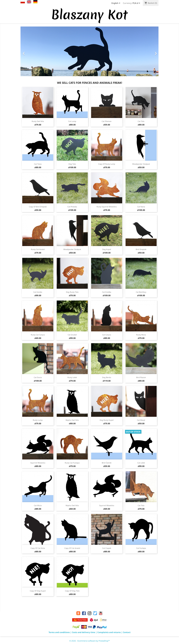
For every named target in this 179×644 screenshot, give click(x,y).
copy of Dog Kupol (38, 591)
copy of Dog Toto (72, 591)
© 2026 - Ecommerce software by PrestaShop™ (90, 641)
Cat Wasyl (141, 420)
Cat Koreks (38, 292)
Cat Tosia (38, 164)
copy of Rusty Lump (107, 164)
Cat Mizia (38, 505)
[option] (89, 51)
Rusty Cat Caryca (38, 335)
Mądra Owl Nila (72, 420)
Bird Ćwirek (107, 463)
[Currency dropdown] (137, 3)
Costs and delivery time (84, 632)
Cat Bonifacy (141, 292)
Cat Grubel (72, 335)
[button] (31, 52)
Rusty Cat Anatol (38, 249)
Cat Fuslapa (141, 548)
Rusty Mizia (141, 335)
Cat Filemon (107, 121)
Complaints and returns (109, 632)
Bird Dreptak (141, 249)
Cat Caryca (107, 335)
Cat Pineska (72, 207)
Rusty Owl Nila (38, 121)
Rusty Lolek (72, 377)
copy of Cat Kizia (38, 548)
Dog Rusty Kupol (107, 420)
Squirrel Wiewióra (38, 463)
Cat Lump (72, 121)
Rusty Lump (38, 420)
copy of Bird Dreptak (38, 207)
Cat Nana (141, 207)
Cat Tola (141, 121)
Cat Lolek (141, 463)
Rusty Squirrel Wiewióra (107, 207)
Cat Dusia (38, 377)
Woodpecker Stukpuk (141, 164)
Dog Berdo (107, 377)
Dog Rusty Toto (72, 292)
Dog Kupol (107, 249)
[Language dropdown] (116, 3)
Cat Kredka (107, 292)
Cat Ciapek (107, 548)
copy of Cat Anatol (72, 548)
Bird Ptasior (141, 377)
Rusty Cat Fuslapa (72, 463)
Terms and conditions (59, 632)
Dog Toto (72, 164)
